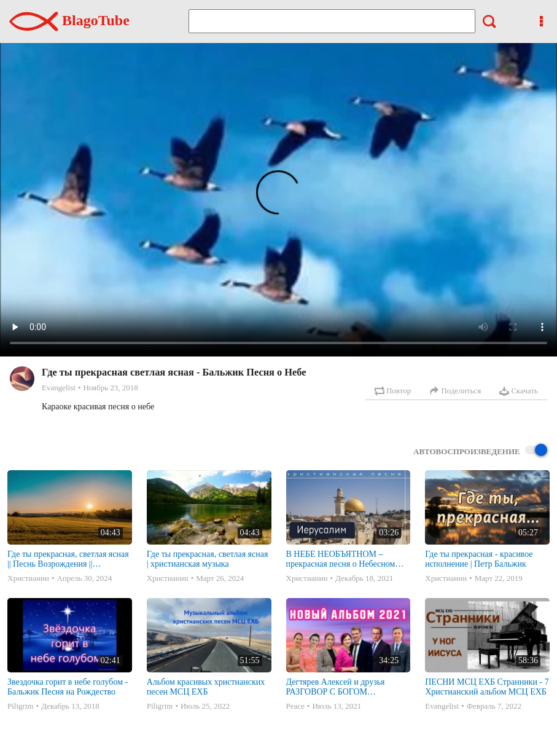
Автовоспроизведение (480, 451)
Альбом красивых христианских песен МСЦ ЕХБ (206, 687)
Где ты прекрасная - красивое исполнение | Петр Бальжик (479, 559)
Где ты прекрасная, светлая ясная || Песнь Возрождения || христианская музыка (68, 559)
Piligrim (21, 706)
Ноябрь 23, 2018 (110, 388)
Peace (295, 706)
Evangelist (59, 388)
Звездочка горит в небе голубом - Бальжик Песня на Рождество (68, 687)
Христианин (28, 578)
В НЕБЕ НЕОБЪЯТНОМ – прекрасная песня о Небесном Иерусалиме (341, 559)
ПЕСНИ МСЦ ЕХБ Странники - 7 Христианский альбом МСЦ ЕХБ (487, 687)
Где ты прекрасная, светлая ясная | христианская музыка (208, 559)
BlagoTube (69, 20)
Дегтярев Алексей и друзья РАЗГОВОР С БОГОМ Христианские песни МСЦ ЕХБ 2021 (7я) (344, 687)
